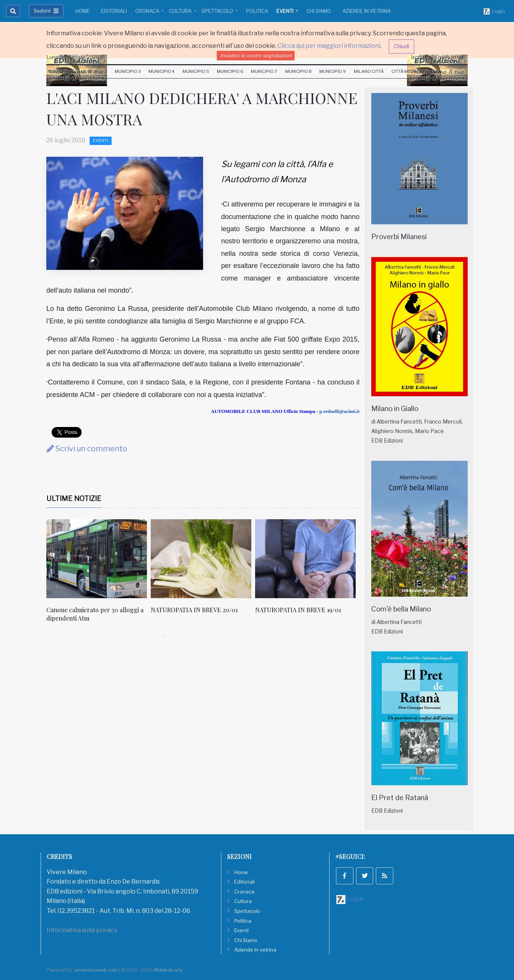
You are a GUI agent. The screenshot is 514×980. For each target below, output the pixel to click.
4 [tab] (186, 636)
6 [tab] (209, 636)
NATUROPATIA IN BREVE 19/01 (298, 610)
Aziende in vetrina (367, 11)
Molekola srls (168, 970)
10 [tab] (254, 636)
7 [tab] (220, 636)
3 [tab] (175, 636)
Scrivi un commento (87, 449)
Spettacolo (218, 11)
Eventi (285, 11)
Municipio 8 (298, 71)
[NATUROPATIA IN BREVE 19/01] (305, 559)
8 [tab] (232, 636)
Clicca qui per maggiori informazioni (329, 46)
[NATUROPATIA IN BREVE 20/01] (201, 559)
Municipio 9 (333, 71)
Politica (257, 11)
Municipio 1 (60, 71)
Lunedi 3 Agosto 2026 (73, 57)
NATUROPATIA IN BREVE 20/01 (194, 610)
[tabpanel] (99, 575)
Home (82, 11)
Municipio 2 (94, 71)
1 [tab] (152, 636)
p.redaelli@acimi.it (339, 411)
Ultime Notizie (74, 499)
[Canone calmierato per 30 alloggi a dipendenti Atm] (97, 559)
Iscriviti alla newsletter (437, 57)
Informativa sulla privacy (82, 930)
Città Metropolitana (416, 71)
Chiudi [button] (401, 46)
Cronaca (148, 11)
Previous (41, 575)
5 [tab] (197, 636)
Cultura (181, 11)
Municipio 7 (264, 71)
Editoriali (114, 11)
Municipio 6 (230, 71)
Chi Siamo (319, 11)
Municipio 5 (196, 71)
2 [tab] (163, 636)
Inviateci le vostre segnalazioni (256, 55)
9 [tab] (243, 636)
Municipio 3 (128, 71)
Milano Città (369, 71)
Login (494, 11)
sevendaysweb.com (96, 970)
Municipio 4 (162, 71)
